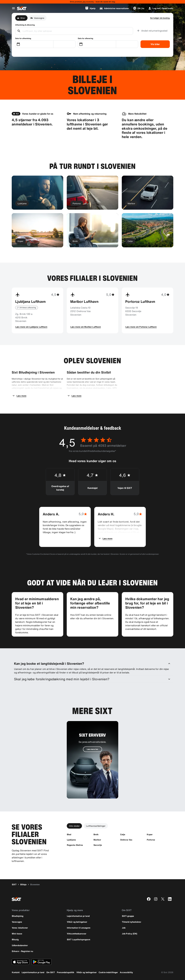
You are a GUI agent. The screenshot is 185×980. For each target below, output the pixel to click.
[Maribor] (97, 840)
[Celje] (123, 834)
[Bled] (69, 834)
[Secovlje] (98, 845)
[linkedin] (170, 899)
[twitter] (163, 899)
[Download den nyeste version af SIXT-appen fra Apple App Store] (20, 962)
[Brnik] (96, 834)
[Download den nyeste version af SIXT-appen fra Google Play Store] (41, 962)
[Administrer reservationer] (114, 8)
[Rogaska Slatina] (75, 845)
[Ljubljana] (71, 840)
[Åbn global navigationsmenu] (13, 8)
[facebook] (149, 899)
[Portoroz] (151, 840)
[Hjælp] (90, 8)
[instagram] (156, 899)
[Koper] (150, 834)
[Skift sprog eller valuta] (139, 8)
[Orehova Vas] (126, 840)
